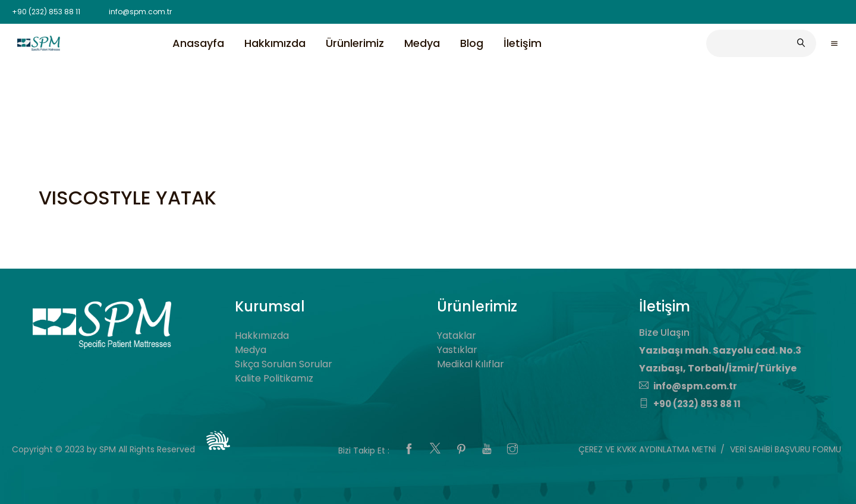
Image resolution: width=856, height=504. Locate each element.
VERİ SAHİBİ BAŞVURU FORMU (786, 449)
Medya (422, 43)
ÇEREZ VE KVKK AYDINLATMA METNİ (647, 449)
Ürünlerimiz (355, 43)
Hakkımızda (275, 43)
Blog (472, 43)
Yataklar (457, 336)
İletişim (523, 43)
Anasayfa (198, 43)
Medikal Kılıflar (471, 364)
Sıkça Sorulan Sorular (284, 364)
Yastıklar (457, 350)
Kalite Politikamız (274, 378)
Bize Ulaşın (664, 333)
